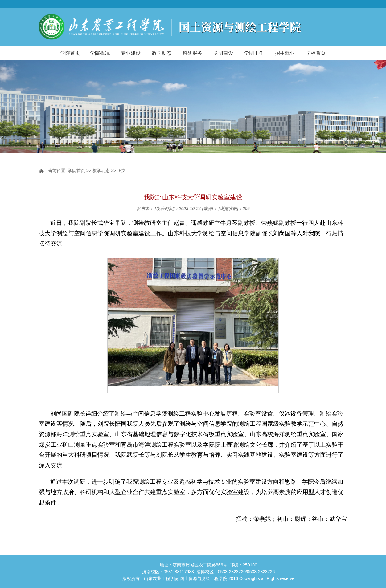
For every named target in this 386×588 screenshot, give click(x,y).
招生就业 (285, 53)
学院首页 (70, 53)
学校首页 (316, 53)
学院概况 (100, 53)
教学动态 (162, 53)
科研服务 (192, 53)
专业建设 (131, 53)
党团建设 (223, 53)
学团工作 (254, 53)
